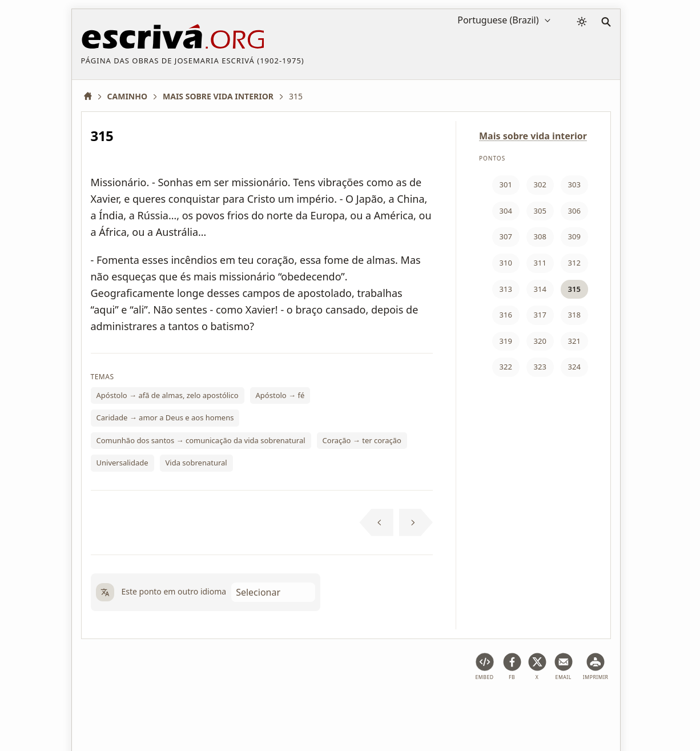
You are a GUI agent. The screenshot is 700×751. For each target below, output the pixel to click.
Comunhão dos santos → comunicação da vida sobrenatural (201, 440)
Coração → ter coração (362, 440)
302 (540, 184)
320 (540, 341)
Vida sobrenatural (196, 463)
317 (540, 315)
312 (574, 263)
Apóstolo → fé (280, 395)
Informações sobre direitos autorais (415, 707)
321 (574, 341)
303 (574, 184)
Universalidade (122, 463)
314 (540, 289)
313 (506, 289)
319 (506, 341)
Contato (510, 707)
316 (506, 315)
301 (506, 184)
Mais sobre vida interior (533, 136)
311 (540, 263)
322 (506, 367)
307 (506, 236)
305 (540, 211)
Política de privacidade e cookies (274, 707)
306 (574, 211)
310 (506, 263)
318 (574, 315)
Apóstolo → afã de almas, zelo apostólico (168, 395)
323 (540, 367)
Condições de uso (167, 707)
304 (506, 211)
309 (574, 236)
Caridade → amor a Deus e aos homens (165, 417)
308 (540, 236)
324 (574, 367)
